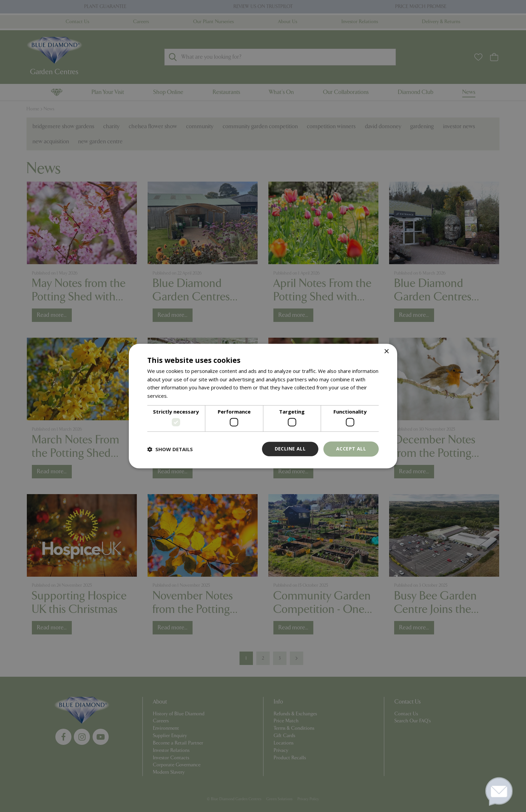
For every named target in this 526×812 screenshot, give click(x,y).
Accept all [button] (351, 449)
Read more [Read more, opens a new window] (182, 396)
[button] (170, 449)
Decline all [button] (290, 449)
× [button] (386, 352)
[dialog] (263, 406)
